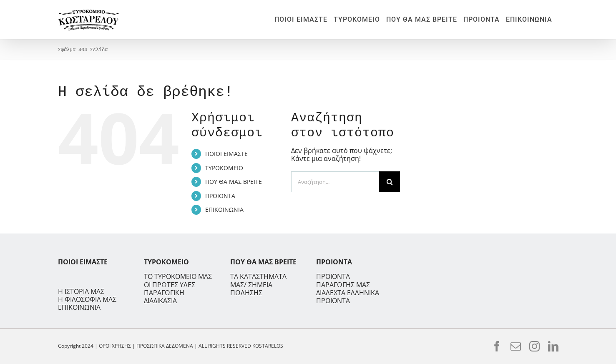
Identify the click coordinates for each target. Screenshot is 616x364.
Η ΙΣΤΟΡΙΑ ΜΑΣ (81, 292)
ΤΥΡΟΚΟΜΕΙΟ (224, 168)
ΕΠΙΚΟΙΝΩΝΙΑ (224, 210)
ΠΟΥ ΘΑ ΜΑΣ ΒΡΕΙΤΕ (234, 182)
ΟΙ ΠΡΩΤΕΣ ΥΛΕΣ (170, 285)
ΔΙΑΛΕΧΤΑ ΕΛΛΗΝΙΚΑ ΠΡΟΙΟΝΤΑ (348, 297)
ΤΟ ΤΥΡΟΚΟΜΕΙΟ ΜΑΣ (178, 277)
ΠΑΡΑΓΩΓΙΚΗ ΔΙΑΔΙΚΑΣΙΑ (164, 297)
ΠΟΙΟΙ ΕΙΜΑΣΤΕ (226, 154)
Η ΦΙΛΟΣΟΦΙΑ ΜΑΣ (87, 300)
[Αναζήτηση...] (335, 182)
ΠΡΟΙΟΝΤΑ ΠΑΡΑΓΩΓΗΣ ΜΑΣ (343, 280)
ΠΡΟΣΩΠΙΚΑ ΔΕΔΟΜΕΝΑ (165, 346)
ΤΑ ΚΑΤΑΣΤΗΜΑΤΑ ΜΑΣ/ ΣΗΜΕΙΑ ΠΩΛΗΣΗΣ (258, 284)
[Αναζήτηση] (390, 182)
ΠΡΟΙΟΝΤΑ (220, 196)
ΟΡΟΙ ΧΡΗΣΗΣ (115, 346)
